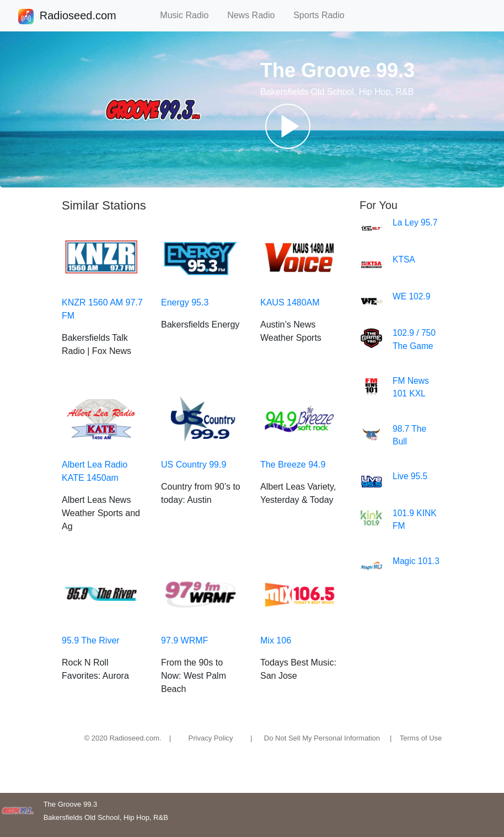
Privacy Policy (211, 738)
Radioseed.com (78, 17)
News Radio (256, 15)
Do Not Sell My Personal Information (322, 738)
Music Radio (189, 15)
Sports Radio (324, 15)
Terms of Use (421, 738)
